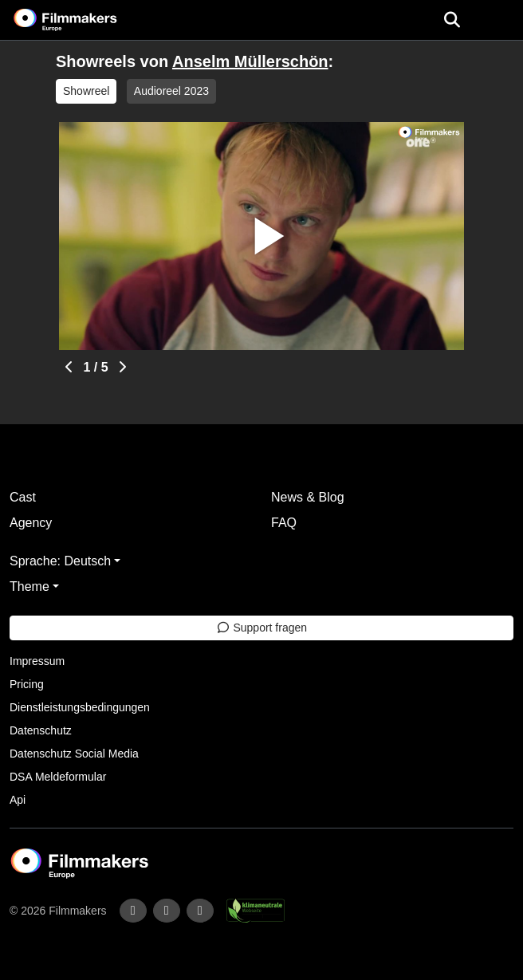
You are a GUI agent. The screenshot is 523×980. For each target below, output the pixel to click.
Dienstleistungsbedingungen (80, 707)
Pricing (27, 684)
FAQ (284, 523)
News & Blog (308, 497)
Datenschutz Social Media (74, 754)
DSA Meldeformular (58, 777)
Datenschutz (41, 730)
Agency (31, 523)
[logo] (85, 20)
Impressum (37, 661)
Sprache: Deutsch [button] (60, 561)
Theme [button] (29, 586)
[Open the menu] (452, 20)
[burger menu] (499, 20)
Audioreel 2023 (171, 91)
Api (18, 800)
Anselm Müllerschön (250, 61)
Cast (23, 497)
